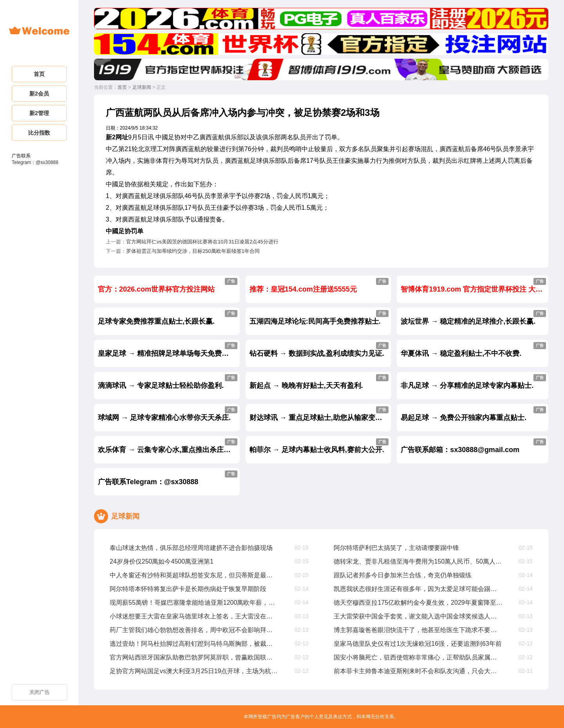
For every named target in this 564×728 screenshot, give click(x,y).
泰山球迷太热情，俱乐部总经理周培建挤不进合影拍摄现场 (191, 548)
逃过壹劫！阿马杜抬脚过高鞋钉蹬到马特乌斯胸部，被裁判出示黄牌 (194, 644)
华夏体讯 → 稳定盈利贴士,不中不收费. (473, 350)
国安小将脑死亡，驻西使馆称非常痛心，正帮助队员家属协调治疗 (418, 657)
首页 (122, 87)
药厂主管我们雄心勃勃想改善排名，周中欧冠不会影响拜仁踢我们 (194, 630)
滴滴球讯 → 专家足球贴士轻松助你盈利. (168, 382)
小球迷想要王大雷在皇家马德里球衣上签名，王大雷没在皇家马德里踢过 (194, 616)
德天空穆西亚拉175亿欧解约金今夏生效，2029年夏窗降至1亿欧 (418, 603)
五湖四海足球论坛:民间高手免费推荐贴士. (319, 318)
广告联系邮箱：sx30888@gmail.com (473, 446)
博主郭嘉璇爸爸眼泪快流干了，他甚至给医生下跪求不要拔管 (418, 630)
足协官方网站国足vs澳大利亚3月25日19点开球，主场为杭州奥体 (194, 671)
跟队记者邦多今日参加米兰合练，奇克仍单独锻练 (403, 575)
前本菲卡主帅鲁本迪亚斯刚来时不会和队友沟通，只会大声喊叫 (418, 671)
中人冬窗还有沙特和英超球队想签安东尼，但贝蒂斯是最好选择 (194, 575)
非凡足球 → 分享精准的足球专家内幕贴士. (473, 382)
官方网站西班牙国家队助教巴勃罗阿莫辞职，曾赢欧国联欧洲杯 (194, 657)
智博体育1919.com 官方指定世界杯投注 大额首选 (475, 286)
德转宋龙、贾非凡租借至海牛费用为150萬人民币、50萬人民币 (418, 561)
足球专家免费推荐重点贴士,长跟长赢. (168, 318)
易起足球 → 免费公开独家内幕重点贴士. (473, 414)
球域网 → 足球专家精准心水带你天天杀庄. (168, 414)
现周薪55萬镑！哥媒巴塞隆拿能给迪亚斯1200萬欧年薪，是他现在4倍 (194, 603)
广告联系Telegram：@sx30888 (168, 478)
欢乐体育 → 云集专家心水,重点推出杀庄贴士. (169, 446)
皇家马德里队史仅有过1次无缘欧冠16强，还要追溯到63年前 (418, 644)
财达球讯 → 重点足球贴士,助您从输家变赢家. (320, 414)
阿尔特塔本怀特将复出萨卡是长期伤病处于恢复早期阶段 (188, 589)
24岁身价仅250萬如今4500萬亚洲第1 (162, 561)
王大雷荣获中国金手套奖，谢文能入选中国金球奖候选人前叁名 (418, 616)
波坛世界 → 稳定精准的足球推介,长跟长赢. (473, 318)
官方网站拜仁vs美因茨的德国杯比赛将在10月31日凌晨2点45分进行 (202, 242)
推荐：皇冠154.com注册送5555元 (319, 286)
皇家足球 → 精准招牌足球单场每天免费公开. (168, 350)
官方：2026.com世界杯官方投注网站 (168, 286)
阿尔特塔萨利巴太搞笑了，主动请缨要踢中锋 (396, 548)
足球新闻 (142, 87)
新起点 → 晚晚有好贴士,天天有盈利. (319, 382)
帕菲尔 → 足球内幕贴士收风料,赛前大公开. (319, 446)
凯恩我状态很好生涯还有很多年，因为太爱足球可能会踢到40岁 (418, 589)
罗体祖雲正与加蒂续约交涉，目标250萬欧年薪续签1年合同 (193, 251)
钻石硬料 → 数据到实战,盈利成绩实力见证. (319, 350)
